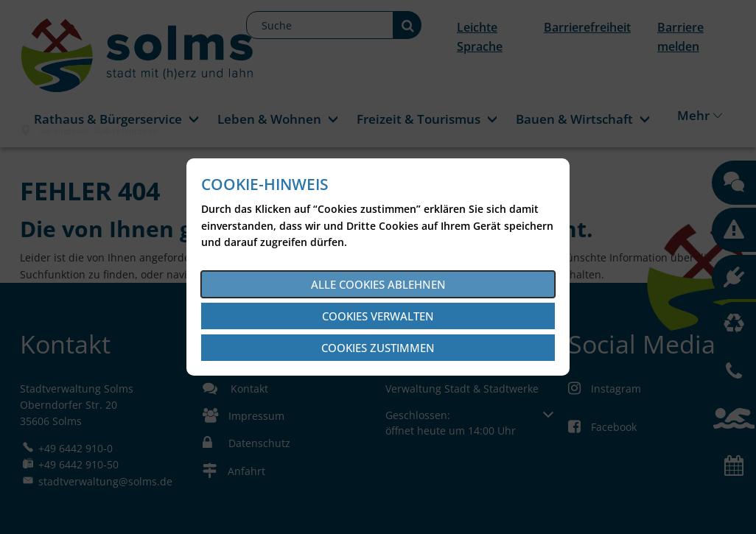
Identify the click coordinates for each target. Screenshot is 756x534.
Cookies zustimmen (378, 348)
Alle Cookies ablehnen (378, 284)
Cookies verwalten (378, 316)
